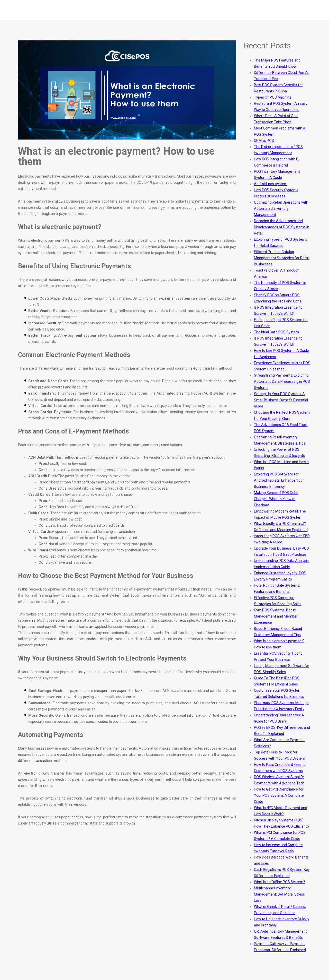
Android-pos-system (271, 184)
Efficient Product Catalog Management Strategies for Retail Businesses (282, 258)
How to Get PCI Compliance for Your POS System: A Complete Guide (279, 795)
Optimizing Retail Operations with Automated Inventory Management (281, 209)
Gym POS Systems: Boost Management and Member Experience (276, 616)
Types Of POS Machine (273, 97)
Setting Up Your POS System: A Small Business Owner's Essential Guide (281, 400)
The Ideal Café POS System (276, 332)
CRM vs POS (264, 141)
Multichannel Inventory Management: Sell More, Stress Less (279, 894)
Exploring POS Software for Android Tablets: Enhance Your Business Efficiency (279, 480)
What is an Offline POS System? (280, 882)
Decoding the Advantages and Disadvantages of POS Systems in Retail (282, 227)
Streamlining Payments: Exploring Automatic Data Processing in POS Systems (282, 381)
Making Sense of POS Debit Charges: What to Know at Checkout (276, 499)
